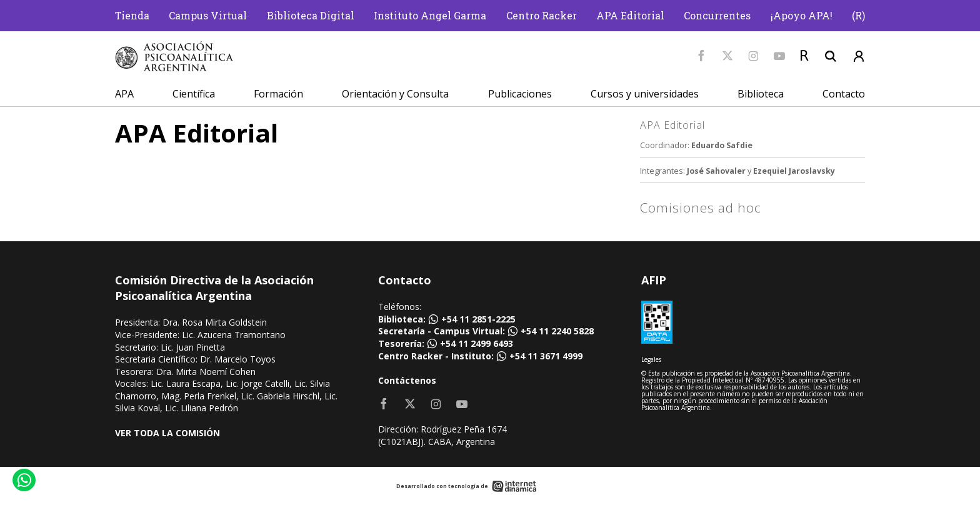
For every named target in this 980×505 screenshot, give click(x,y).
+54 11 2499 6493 (477, 343)
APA (124, 94)
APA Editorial (630, 15)
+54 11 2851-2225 (478, 319)
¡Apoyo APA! (802, 15)
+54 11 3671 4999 (546, 356)
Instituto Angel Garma (430, 15)
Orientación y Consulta (395, 94)
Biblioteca (761, 94)
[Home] (174, 57)
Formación (278, 94)
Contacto (844, 94)
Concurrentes (717, 15)
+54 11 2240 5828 (557, 331)
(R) (858, 15)
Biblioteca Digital (311, 15)
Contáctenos (407, 380)
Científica (194, 94)
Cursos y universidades (645, 94)
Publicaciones (520, 94)
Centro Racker (542, 15)
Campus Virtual (208, 15)
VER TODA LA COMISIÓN (167, 433)
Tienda (132, 15)
